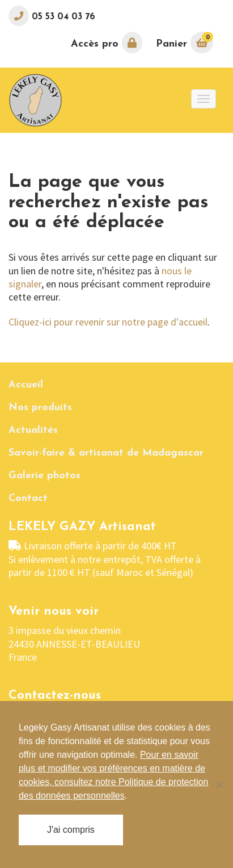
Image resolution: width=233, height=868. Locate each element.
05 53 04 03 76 (62, 17)
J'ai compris (71, 830)
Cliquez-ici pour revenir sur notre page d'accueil (108, 322)
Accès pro (107, 43)
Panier (185, 43)
